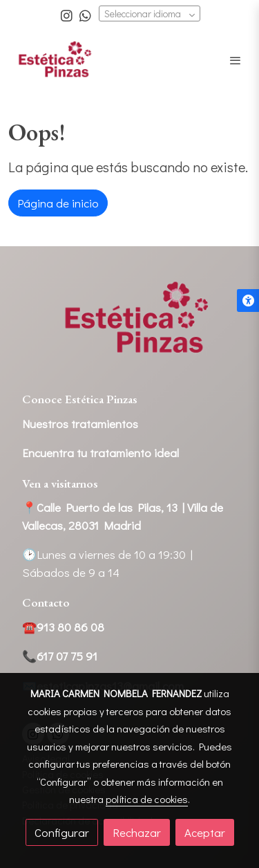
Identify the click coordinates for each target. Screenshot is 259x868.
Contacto (46, 602)
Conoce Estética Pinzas (80, 399)
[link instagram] (67, 15)
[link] (55, 60)
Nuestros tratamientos (80, 424)
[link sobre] (129, 327)
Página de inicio (58, 203)
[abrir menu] (236, 60)
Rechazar (137, 832)
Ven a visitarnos (60, 483)
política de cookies (147, 799)
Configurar (62, 832)
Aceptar (205, 832)
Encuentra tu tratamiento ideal (100, 453)
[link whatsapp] (85, 15)
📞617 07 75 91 (60, 656)
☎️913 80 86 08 (63, 627)
